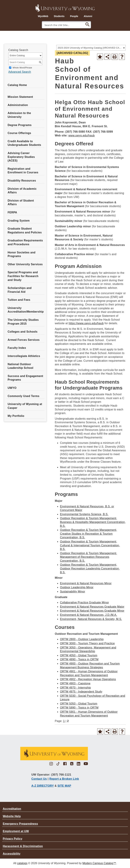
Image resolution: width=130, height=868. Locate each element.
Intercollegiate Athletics (24, 356)
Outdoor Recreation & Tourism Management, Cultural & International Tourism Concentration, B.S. (90, 545)
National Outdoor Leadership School (20, 366)
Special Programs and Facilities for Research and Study (23, 276)
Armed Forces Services (24, 340)
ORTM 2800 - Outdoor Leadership (82, 639)
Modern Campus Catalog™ (99, 863)
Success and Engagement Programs (25, 378)
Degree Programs (20, 125)
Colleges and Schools (23, 332)
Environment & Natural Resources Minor (86, 583)
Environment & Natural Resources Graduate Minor (92, 611)
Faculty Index (17, 348)
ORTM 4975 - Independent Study (81, 692)
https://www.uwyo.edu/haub (86, 323)
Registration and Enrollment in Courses (23, 171)
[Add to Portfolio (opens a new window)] (100, 57)
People (74, 16)
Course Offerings (19, 133)
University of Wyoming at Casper (25, 406)
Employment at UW (16, 831)
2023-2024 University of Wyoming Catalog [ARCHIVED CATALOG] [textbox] (90, 48)
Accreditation (12, 809)
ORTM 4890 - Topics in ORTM (79, 659)
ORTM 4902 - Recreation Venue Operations (88, 679)
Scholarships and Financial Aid (20, 290)
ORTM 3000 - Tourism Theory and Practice (87, 643)
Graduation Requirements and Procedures (25, 242)
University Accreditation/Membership (26, 310)
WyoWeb (43, 16)
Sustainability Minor (73, 592)
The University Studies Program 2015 (23, 322)
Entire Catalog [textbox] (17, 55)
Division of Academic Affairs (22, 191)
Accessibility (12, 854)
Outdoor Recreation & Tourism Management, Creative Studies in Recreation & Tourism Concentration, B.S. (88, 534)
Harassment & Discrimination (23, 846)
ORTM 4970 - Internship (75, 688)
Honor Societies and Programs (21, 254)
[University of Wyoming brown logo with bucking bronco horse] (54, 755)
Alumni (88, 16)
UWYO (12, 388)
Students (59, 16)
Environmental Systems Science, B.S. (84, 514)
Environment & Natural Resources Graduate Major (92, 607)
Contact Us (39, 779)
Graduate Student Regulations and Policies (25, 231)
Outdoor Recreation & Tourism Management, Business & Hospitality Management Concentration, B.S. (93, 522)
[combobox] (91, 48)
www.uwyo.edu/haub (81, 135)
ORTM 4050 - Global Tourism (79, 655)
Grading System (19, 221)
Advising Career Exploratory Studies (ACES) (21, 157)
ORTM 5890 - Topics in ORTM (79, 708)
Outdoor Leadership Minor (77, 587)
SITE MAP (64, 786)
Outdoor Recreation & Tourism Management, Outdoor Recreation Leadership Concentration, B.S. (90, 568)
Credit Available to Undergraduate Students (24, 143)
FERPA (12, 212)
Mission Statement (20, 97)
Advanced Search (20, 72)
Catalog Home (17, 85)
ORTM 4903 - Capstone (75, 683)
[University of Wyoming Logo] (65, 8)
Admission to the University (19, 115)
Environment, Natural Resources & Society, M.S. (91, 619)
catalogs (22, 863)
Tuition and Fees (19, 300)
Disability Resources (22, 181)
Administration (18, 105)
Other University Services (25, 264)
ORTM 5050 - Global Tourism (79, 704)
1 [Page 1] (64, 721)
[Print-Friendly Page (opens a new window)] (115, 57)
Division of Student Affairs (21, 203)
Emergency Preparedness (20, 824)
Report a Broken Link (64, 779)
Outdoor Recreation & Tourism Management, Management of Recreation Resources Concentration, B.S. (88, 557)
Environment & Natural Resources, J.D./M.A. (88, 615)
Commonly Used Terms (23, 396)
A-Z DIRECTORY (43, 786)
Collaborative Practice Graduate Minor (84, 602)
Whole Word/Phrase (22, 68)
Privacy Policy (13, 839)
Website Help (12, 816)
